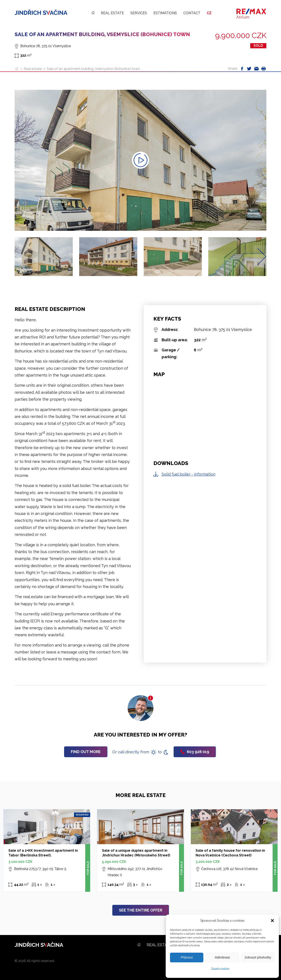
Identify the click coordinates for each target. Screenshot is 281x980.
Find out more (86, 752)
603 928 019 (195, 752)
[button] (272, 921)
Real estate (112, 13)
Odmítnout (222, 957)
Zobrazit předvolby (258, 957)
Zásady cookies (220, 968)
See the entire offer (141, 910)
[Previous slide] (19, 257)
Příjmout (187, 957)
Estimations (165, 13)
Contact (192, 13)
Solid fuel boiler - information (188, 474)
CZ (209, 13)
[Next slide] (262, 257)
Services (139, 13)
